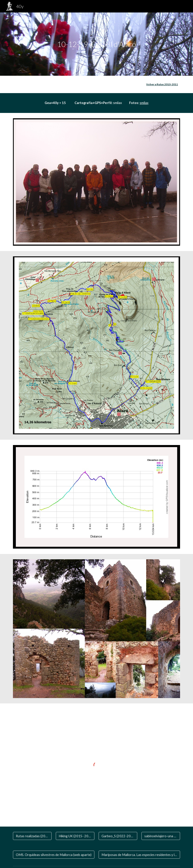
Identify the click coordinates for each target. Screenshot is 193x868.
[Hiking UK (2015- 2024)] (75, 836)
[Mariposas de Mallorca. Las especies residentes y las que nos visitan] (139, 855)
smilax (144, 103)
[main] (96, 44)
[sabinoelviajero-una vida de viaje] (161, 836)
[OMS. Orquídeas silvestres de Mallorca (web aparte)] (54, 855)
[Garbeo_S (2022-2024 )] (118, 836)
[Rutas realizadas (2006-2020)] (32, 836)
